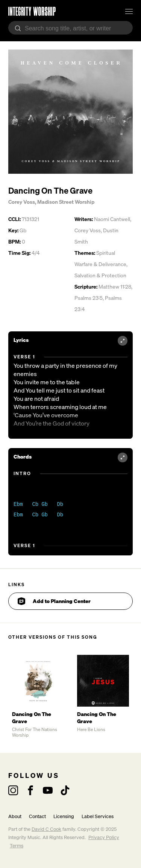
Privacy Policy (104, 837)
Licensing (64, 816)
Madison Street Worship (66, 202)
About (15, 816)
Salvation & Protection (100, 275)
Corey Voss (22, 202)
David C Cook (46, 829)
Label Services (98, 816)
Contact (37, 816)
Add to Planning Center (54, 601)
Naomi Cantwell (112, 219)
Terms (17, 846)
